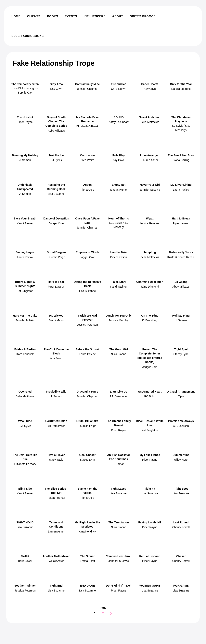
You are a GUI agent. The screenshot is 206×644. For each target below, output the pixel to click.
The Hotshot (25, 117)
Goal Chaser (87, 455)
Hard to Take (119, 252)
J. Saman (25, 160)
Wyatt (150, 218)
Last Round (181, 522)
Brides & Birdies (25, 349)
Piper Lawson (181, 223)
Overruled (25, 392)
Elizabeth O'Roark (87, 126)
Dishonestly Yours (181, 252)
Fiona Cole (87, 190)
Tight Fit (150, 489)
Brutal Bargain (56, 252)
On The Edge (150, 316)
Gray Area (56, 84)
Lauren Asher (150, 160)
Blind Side (25, 489)
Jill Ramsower (56, 426)
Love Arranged (150, 155)
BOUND (118, 117)
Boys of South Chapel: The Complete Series (56, 121)
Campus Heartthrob (119, 556)
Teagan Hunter (119, 190)
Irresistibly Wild (56, 392)
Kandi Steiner (25, 223)
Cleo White (87, 160)
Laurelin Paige (56, 257)
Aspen (87, 185)
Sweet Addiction (150, 117)
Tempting (150, 252)
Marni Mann (56, 320)
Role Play (119, 155)
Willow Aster (181, 460)
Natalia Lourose (181, 89)
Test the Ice (56, 155)
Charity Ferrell (181, 527)
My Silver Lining (181, 185)
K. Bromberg (150, 320)
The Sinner (87, 556)
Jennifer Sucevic (150, 190)
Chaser (181, 556)
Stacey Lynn (181, 354)
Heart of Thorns (119, 218)
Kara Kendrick (25, 354)
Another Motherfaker (56, 556)
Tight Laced (119, 489)
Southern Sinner (25, 586)
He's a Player (56, 455)
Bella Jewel (25, 561)
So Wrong (181, 282)
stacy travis (56, 460)
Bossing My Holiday (25, 155)
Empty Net (119, 185)
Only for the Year (181, 84)
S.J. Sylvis (25, 426)
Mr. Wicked (56, 316)
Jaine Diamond (150, 287)
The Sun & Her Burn (181, 155)
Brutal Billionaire (87, 421)
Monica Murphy (119, 320)
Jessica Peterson (150, 223)
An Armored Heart (150, 392)
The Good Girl (118, 349)
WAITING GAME (150, 586)
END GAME (87, 586)
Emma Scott (87, 561)
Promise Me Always (181, 421)
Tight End (56, 586)
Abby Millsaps (56, 131)
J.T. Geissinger (119, 396)
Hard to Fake (56, 282)
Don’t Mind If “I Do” (119, 586)
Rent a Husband (150, 556)
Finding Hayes (25, 252)
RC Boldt (150, 396)
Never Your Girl (150, 185)
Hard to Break (181, 218)
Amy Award (56, 358)
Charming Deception (150, 282)
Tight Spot (181, 349)
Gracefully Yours (87, 392)
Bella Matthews (150, 122)
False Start (119, 282)
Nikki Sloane (119, 354)
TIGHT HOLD (25, 522)
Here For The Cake (25, 316)
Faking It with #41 (150, 522)
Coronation (87, 155)
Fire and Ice (119, 84)
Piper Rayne (25, 122)
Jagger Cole (56, 223)
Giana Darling (181, 160)
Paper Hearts (150, 84)
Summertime (181, 455)
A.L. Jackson (181, 426)
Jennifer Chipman (87, 89)
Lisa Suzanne (56, 194)
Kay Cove (56, 89)
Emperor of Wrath (87, 252)
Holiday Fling (181, 316)
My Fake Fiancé (150, 455)
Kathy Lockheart (119, 122)
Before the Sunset (87, 349)
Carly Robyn (119, 89)
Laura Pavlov (181, 190)
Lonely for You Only (119, 316)
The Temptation (119, 522)
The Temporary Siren (25, 84)
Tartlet (25, 556)
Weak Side (25, 421)
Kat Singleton (25, 291)
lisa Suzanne (119, 493)
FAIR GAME (181, 586)
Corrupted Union (56, 421)
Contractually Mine (87, 84)
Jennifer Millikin (25, 320)
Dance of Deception (56, 218)
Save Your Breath (25, 218)
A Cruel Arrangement (181, 392)
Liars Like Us (119, 392)
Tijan (181, 396)
